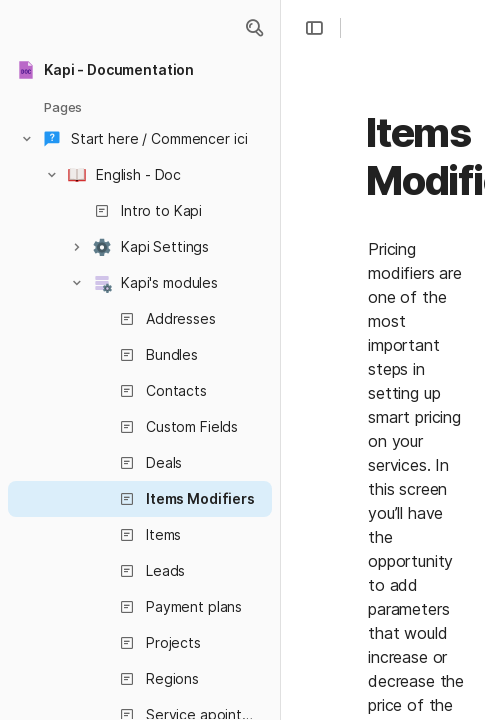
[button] (254, 28)
